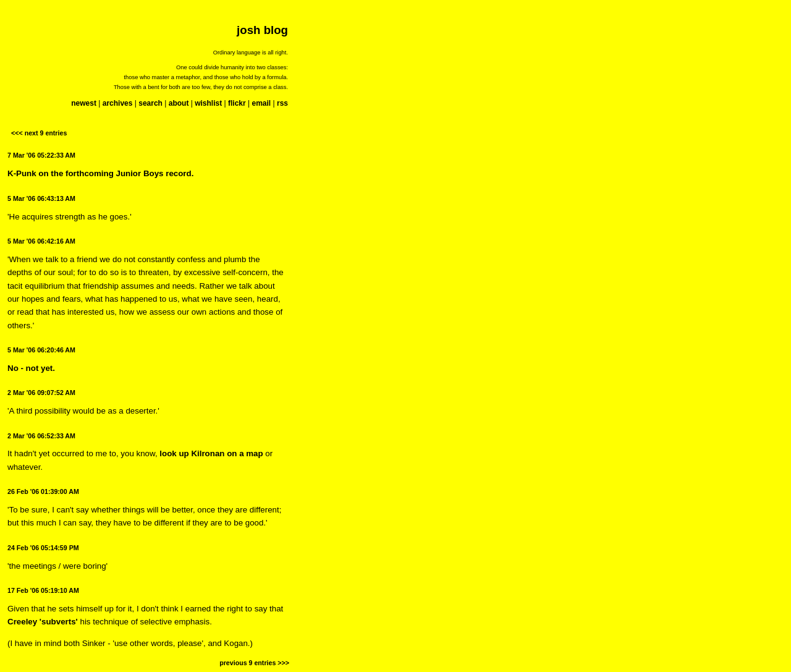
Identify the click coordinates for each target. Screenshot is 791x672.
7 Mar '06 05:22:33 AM (41, 155)
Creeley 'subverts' (43, 622)
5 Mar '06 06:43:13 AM (41, 198)
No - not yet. (31, 368)
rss (282, 103)
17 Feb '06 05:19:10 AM (43, 590)
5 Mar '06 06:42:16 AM (41, 241)
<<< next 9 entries (39, 133)
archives (118, 103)
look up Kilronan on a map (211, 453)
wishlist (208, 103)
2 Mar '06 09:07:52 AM (41, 393)
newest (84, 103)
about (179, 103)
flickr (237, 103)
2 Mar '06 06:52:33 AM (41, 436)
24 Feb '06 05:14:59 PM (43, 548)
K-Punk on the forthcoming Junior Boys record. (100, 173)
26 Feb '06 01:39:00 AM (43, 491)
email (261, 103)
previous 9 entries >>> (254, 663)
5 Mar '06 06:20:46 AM (41, 350)
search (150, 103)
